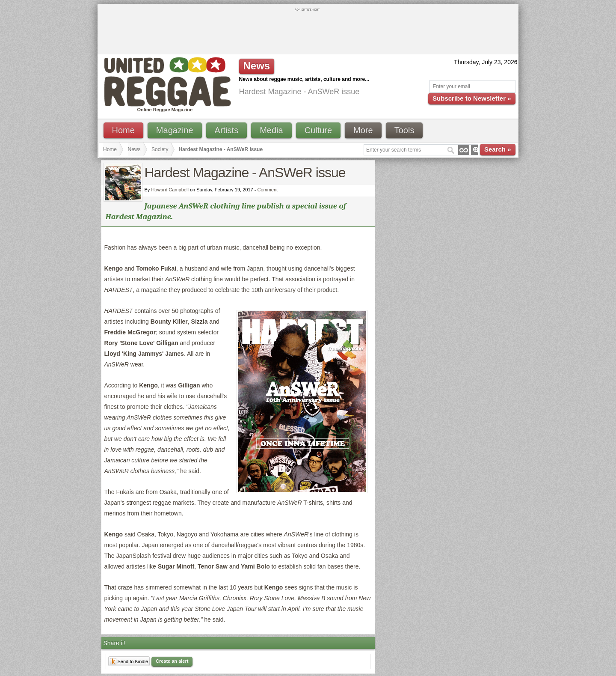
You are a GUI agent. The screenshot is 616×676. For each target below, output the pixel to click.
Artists (227, 130)
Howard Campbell (170, 190)
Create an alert (172, 661)
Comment (267, 190)
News (134, 149)
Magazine (175, 130)
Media (271, 130)
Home (123, 130)
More (363, 130)
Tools (404, 130)
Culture (318, 130)
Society (160, 149)
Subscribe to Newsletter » (472, 98)
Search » (498, 149)
